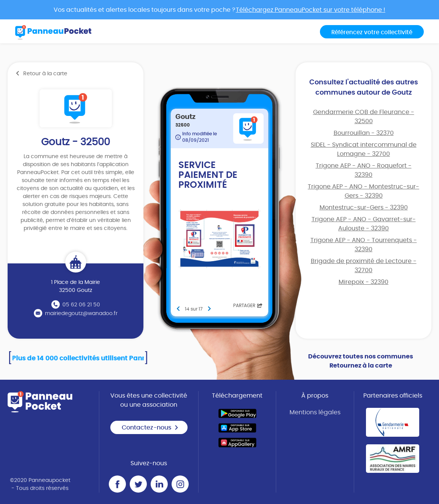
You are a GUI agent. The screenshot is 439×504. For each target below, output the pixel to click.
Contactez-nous (150, 428)
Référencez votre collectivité (372, 32)
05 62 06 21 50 (81, 305)
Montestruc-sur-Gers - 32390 (364, 208)
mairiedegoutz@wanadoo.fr (81, 314)
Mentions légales (315, 412)
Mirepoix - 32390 (363, 282)
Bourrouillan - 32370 (364, 133)
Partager (248, 306)
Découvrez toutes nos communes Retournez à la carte (361, 361)
